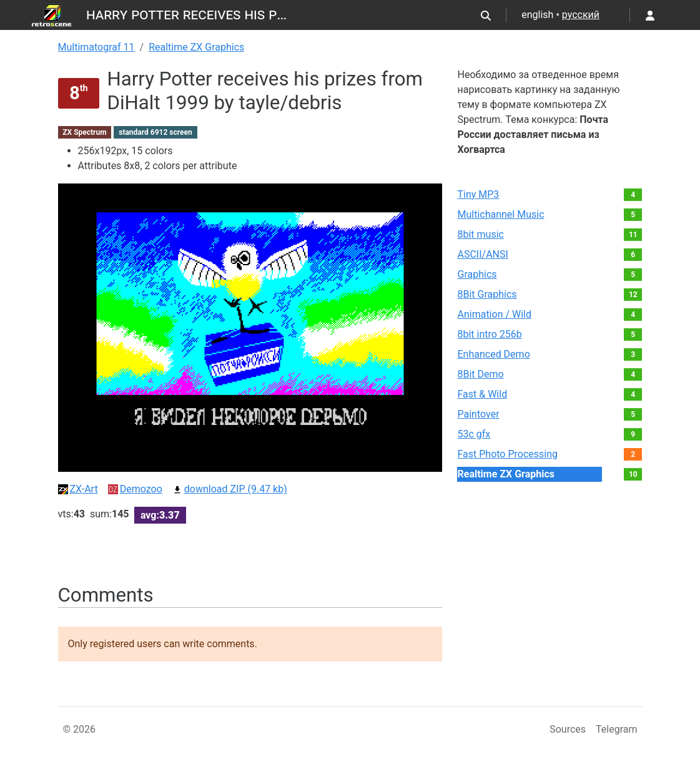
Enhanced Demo (493, 354)
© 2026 (80, 729)
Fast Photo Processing (507, 454)
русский (581, 15)
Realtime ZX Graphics (196, 47)
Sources (568, 729)
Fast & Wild (482, 394)
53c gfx (474, 434)
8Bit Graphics (487, 294)
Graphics (477, 274)
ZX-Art (78, 489)
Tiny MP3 (478, 194)
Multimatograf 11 (96, 47)
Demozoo (135, 489)
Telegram (616, 729)
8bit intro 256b (489, 334)
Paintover (478, 414)
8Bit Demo (480, 374)
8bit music (480, 234)
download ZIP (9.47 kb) (230, 489)
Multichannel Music (500, 214)
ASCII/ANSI (482, 254)
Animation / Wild (494, 314)
